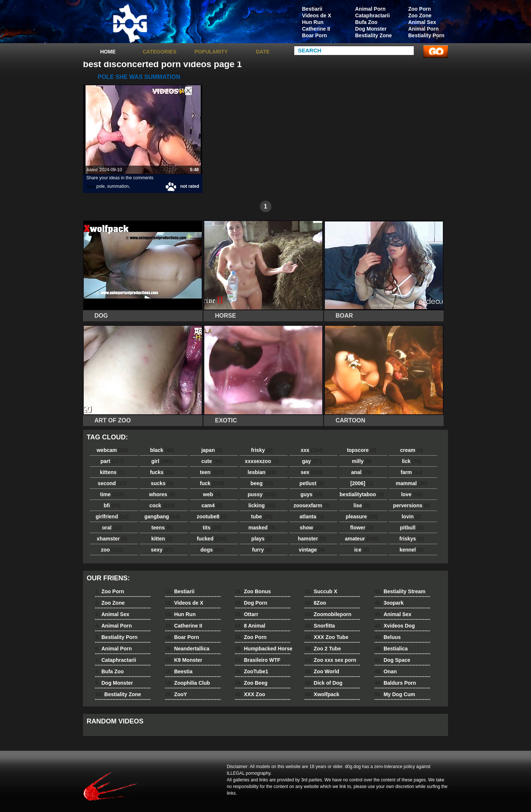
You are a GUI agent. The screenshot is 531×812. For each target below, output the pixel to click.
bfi (112, 505)
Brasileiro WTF (258, 660)
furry (262, 550)
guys (312, 494)
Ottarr (247, 614)
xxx (312, 450)
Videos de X (317, 15)
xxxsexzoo (262, 461)
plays (262, 539)
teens (162, 528)
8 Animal (250, 626)
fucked (212, 539)
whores (162, 494)
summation (118, 186)
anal (362, 472)
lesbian (262, 472)
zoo (112, 550)
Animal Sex (422, 22)
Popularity (211, 52)
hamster (312, 539)
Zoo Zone (420, 15)
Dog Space (393, 660)
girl (162, 461)
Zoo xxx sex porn (330, 660)
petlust (312, 483)
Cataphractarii (372, 15)
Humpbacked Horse (264, 649)
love (412, 494)
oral (112, 528)
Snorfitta (320, 626)
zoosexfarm (312, 505)
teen (212, 472)
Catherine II (316, 29)
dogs (212, 550)
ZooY (176, 694)
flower (362, 528)
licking (262, 505)
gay (312, 461)
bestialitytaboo (362, 494)
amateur (362, 539)
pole (100, 186)
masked (262, 528)
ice (361, 550)
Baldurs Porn (395, 683)
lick (412, 461)
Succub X (321, 591)
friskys (412, 539)
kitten (162, 539)
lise (362, 505)
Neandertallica (187, 649)
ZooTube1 (251, 671)
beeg (262, 483)
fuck (212, 483)
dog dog (130, 23)
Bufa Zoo (366, 22)
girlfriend (112, 516)
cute (212, 461)
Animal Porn (423, 29)
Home (108, 52)
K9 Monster (184, 660)
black (162, 450)
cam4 (212, 505)
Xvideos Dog (395, 626)
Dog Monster (371, 29)
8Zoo (315, 603)
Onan (386, 671)
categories (160, 52)
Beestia (179, 671)
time (112, 494)
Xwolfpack (322, 694)
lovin (412, 516)
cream (412, 450)
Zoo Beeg (251, 683)
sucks (162, 483)
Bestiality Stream (400, 591)
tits (212, 528)
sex (312, 472)
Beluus (388, 637)
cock (162, 505)
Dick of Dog (323, 683)
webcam (112, 450)
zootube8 (212, 516)
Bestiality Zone (374, 35)
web (212, 494)
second (112, 483)
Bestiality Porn (426, 35)
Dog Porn (251, 603)
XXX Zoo (250, 694)
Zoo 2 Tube (323, 649)
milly (362, 461)
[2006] (362, 483)
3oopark (389, 603)
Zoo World (322, 671)
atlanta (312, 516)
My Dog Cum (395, 694)
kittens (112, 472)
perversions (412, 505)
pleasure (362, 516)
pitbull (412, 528)
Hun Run (313, 22)
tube (262, 516)
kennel (411, 550)
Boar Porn (315, 35)
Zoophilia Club (188, 683)
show (312, 528)
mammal (412, 483)
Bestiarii (312, 9)
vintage (312, 550)
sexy (162, 550)
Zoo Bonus (253, 591)
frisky (262, 450)
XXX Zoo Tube (326, 637)
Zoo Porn (419, 9)
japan (212, 450)
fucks (162, 472)
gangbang (162, 516)
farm (411, 472)
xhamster (112, 539)
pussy (262, 494)
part (112, 461)
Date (263, 52)
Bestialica (391, 649)
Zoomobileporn (328, 614)
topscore (362, 450)
